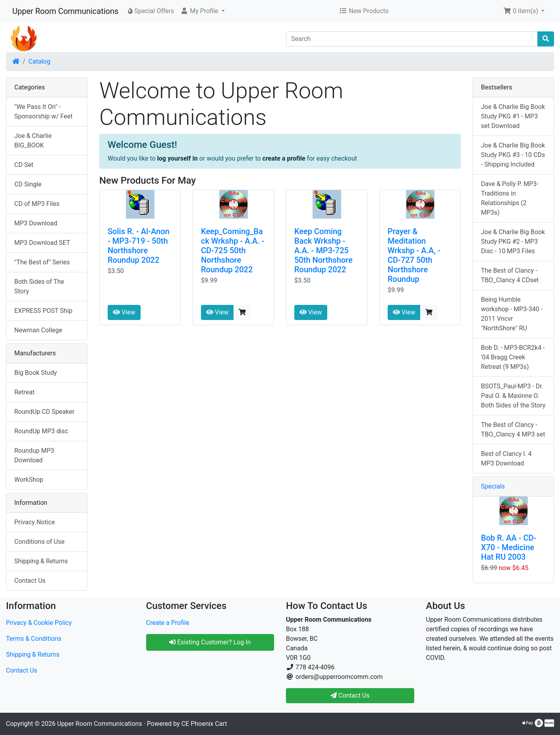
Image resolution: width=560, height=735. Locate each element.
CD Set (24, 165)
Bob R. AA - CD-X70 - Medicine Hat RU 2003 (509, 547)
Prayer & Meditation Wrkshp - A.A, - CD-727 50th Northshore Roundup (414, 255)
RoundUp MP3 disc (41, 431)
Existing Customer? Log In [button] (210, 642)
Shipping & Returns (41, 561)
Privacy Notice (35, 522)
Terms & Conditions (34, 639)
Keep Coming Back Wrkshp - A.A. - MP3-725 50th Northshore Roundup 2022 (323, 250)
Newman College (38, 330)
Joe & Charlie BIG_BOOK (33, 141)
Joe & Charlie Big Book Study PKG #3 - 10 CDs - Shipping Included (513, 155)
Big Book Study (36, 373)
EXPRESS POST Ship (43, 311)
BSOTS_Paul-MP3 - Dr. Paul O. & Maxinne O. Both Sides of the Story (513, 396)
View (124, 312)
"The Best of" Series (42, 262)
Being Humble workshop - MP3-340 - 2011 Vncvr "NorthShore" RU (512, 314)
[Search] (412, 39)
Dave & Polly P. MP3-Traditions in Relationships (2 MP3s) (510, 198)
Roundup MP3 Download (34, 455)
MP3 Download (36, 223)
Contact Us (30, 581)
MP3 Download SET (42, 243)
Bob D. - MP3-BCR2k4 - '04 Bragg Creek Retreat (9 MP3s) (513, 357)
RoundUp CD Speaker (44, 412)
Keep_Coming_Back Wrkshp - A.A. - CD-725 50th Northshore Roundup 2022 (233, 250)
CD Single (28, 184)
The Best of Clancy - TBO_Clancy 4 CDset (510, 275)
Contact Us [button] (350, 695)
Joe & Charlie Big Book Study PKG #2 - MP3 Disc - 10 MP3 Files (513, 241)
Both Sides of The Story (39, 286)
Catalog (40, 61)
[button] (202, 11)
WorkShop (29, 480)
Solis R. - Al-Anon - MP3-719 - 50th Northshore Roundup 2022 (139, 246)
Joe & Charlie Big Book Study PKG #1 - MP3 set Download (513, 116)
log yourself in (178, 158)
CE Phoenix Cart (204, 724)
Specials (493, 486)
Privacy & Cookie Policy (39, 623)
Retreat (24, 392)
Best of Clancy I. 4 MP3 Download (506, 459)
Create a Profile (168, 623)
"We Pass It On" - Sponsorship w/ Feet (43, 112)
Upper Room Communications (65, 11)
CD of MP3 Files (37, 204)
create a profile (284, 158)
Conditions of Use (39, 542)
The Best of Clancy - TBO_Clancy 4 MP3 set (513, 430)
